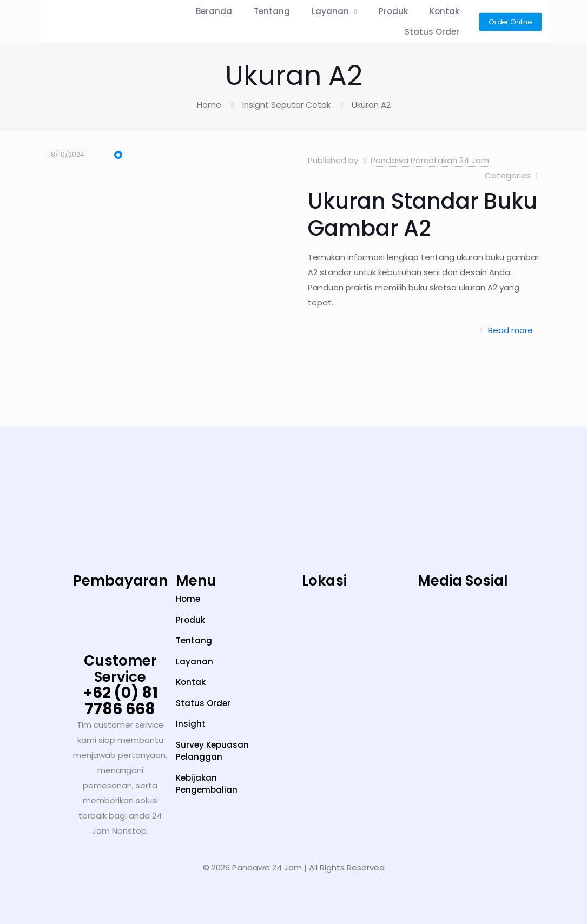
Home (209, 105)
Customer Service (120, 669)
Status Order (203, 703)
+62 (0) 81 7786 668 (120, 701)
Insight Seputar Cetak (286, 105)
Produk (190, 620)
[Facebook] (531, 624)
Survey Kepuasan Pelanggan (212, 751)
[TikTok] (429, 624)
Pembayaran (120, 581)
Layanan (194, 662)
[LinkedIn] (497, 624)
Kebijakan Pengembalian (207, 784)
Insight (191, 724)
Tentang (194, 640)
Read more (510, 330)
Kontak (191, 682)
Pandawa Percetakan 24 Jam (430, 160)
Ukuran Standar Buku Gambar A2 (423, 215)
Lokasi (324, 581)
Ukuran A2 (371, 105)
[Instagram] (395, 624)
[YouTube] (463, 624)
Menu (196, 581)
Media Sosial (463, 581)
